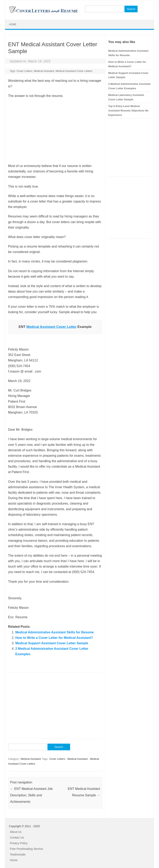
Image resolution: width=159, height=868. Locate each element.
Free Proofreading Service (26, 849)
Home (13, 24)
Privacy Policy (19, 843)
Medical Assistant (44, 71)
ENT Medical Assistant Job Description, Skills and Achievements (31, 795)
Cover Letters (24, 71)
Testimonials (18, 854)
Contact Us (17, 838)
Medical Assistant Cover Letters (74, 71)
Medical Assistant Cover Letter (52, 327)
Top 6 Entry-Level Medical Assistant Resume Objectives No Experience (128, 111)
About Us (16, 832)
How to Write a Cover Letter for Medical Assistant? (54, 638)
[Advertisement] (55, 131)
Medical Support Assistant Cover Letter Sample (52, 643)
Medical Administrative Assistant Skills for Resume (55, 632)
